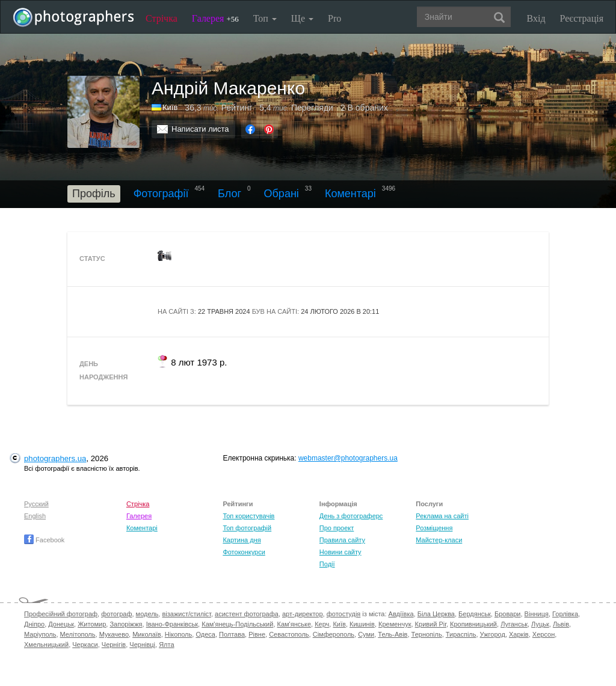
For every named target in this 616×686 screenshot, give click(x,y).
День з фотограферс (351, 516)
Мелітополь (78, 634)
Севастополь (289, 634)
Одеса (205, 634)
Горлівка (565, 614)
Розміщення (434, 528)
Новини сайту (340, 552)
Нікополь (178, 634)
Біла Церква (436, 614)
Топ (265, 18)
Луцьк (540, 624)
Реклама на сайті (442, 516)
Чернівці (142, 645)
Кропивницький (473, 624)
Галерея (215, 18)
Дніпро (34, 624)
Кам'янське (294, 624)
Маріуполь (40, 634)
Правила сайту (342, 540)
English (35, 516)
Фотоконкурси (244, 552)
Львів (561, 624)
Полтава (232, 634)
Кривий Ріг (431, 624)
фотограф (116, 614)
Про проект (337, 528)
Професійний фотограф (61, 614)
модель (147, 614)
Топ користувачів (248, 516)
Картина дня (242, 540)
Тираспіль (461, 634)
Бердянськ (475, 614)
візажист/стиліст (186, 614)
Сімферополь (334, 634)
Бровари (508, 614)
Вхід (536, 18)
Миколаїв (147, 634)
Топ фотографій (247, 528)
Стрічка (162, 18)
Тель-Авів (393, 634)
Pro (334, 18)
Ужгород (493, 634)
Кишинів (362, 624)
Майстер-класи (439, 540)
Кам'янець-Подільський (237, 624)
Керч (322, 624)
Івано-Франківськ (172, 624)
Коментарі (350, 194)
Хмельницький (46, 645)
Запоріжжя (126, 624)
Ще (302, 18)
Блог (229, 194)
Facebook (44, 540)
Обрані (282, 194)
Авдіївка (401, 614)
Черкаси (85, 645)
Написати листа (200, 129)
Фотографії (161, 194)
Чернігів (114, 645)
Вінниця (537, 614)
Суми (366, 634)
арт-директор (303, 614)
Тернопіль (427, 634)
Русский (36, 504)
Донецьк (61, 624)
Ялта (166, 645)
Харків (519, 634)
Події (327, 564)
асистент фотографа (247, 614)
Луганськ (514, 624)
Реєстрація (582, 18)
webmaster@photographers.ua (348, 458)
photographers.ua (55, 458)
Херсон (544, 634)
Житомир (92, 624)
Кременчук (395, 624)
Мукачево (114, 634)
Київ (339, 624)
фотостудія (344, 614)
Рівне (257, 634)
